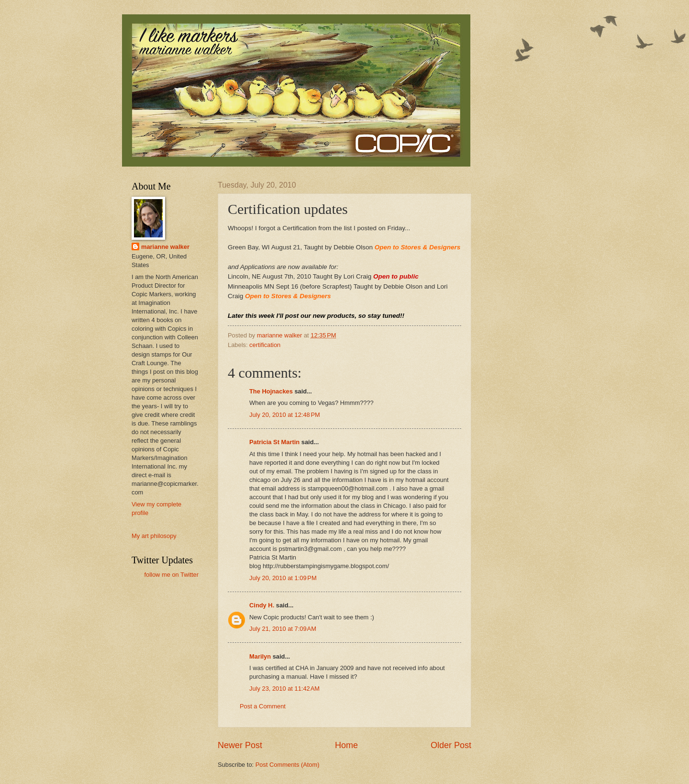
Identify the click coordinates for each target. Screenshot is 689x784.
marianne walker (165, 247)
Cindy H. (262, 605)
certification (265, 345)
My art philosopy (154, 536)
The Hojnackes (271, 391)
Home (346, 745)
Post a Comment (263, 706)
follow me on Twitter (171, 575)
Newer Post (240, 745)
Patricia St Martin (274, 442)
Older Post (451, 745)
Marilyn (260, 656)
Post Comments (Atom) (288, 765)
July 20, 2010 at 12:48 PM (285, 415)
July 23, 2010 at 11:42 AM (284, 689)
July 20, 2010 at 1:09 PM (283, 578)
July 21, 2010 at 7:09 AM (283, 629)
